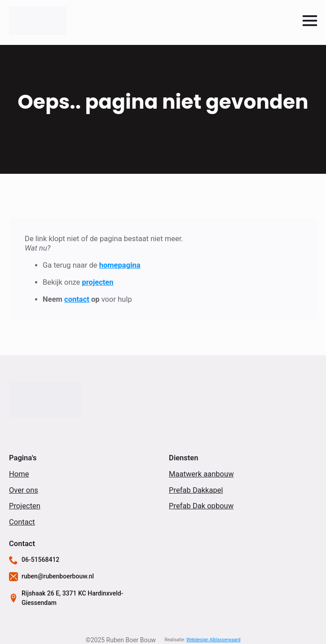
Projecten (25, 506)
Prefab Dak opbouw (201, 506)
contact (77, 299)
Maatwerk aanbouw (201, 474)
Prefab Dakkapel (196, 490)
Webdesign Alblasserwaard (214, 640)
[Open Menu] (310, 21)
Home (19, 474)
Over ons (24, 490)
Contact (22, 522)
